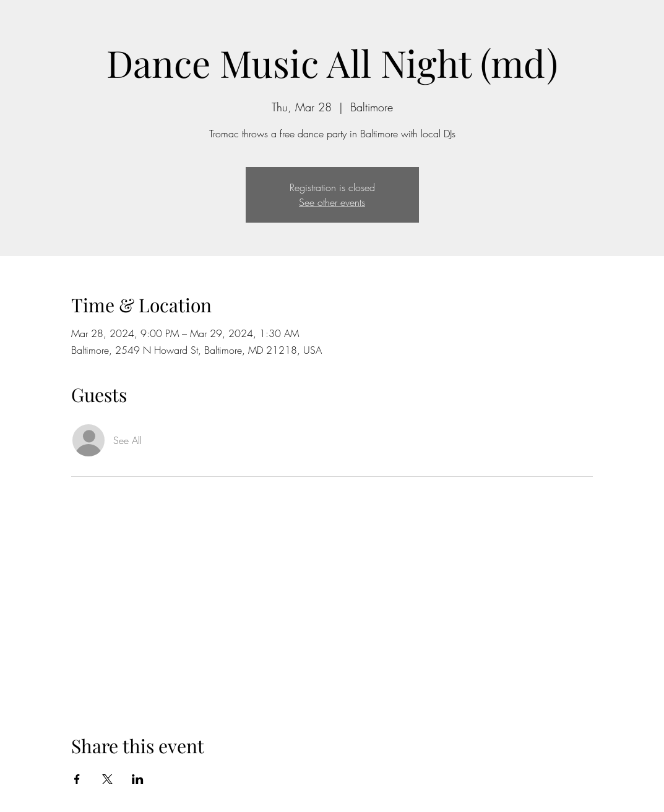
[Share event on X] (107, 779)
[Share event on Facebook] (77, 779)
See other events (332, 202)
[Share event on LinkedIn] (138, 779)
